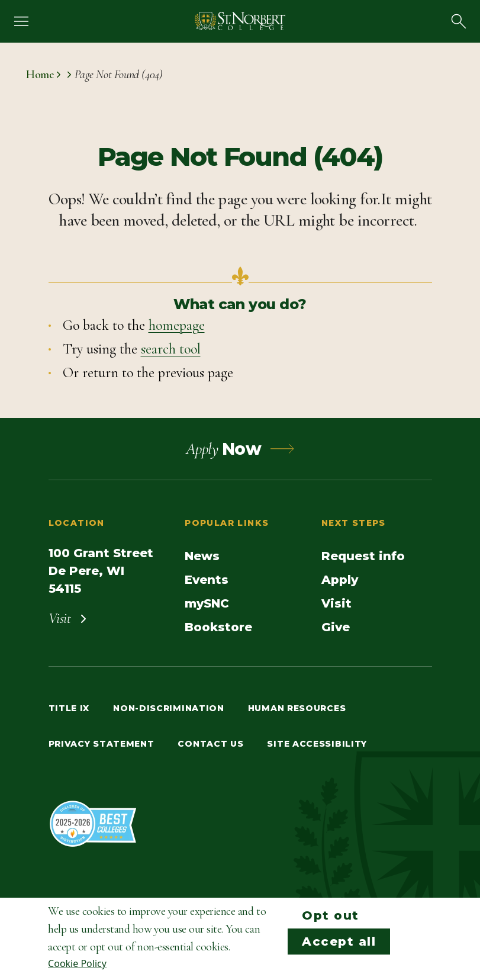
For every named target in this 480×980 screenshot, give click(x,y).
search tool (171, 349)
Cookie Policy (77, 963)
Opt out (331, 915)
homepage (177, 325)
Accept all (339, 942)
